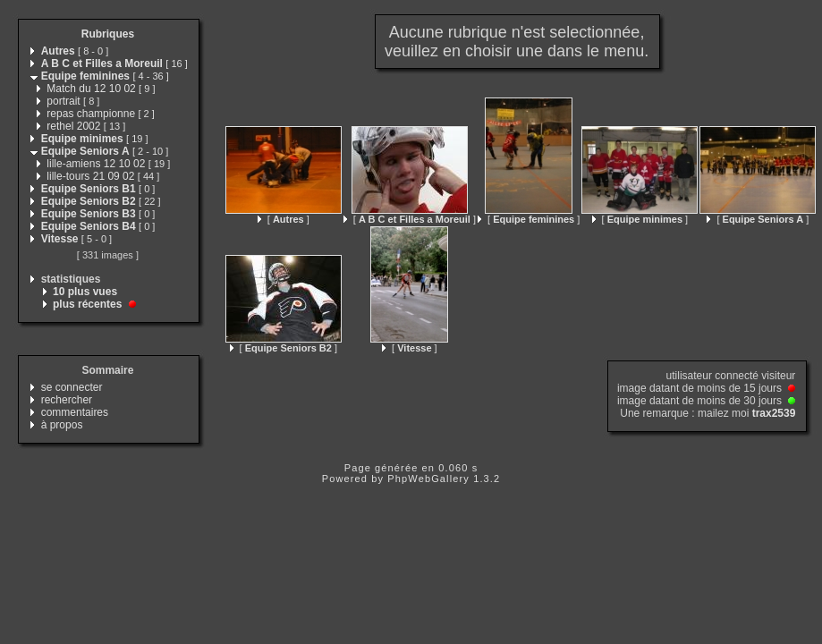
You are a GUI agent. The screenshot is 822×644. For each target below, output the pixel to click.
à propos (62, 425)
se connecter (72, 387)
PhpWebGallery (428, 479)
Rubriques (108, 34)
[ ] (284, 219)
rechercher (67, 400)
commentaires (75, 412)
